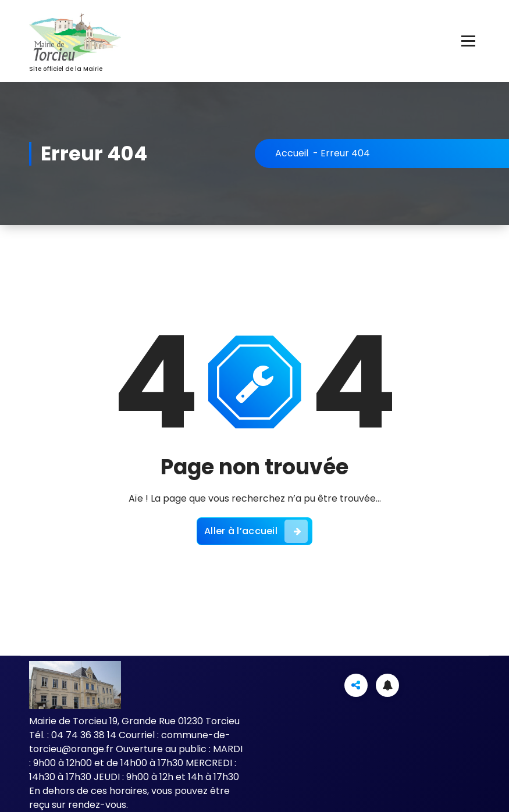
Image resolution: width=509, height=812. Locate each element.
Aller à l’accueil (256, 531)
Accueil (292, 153)
